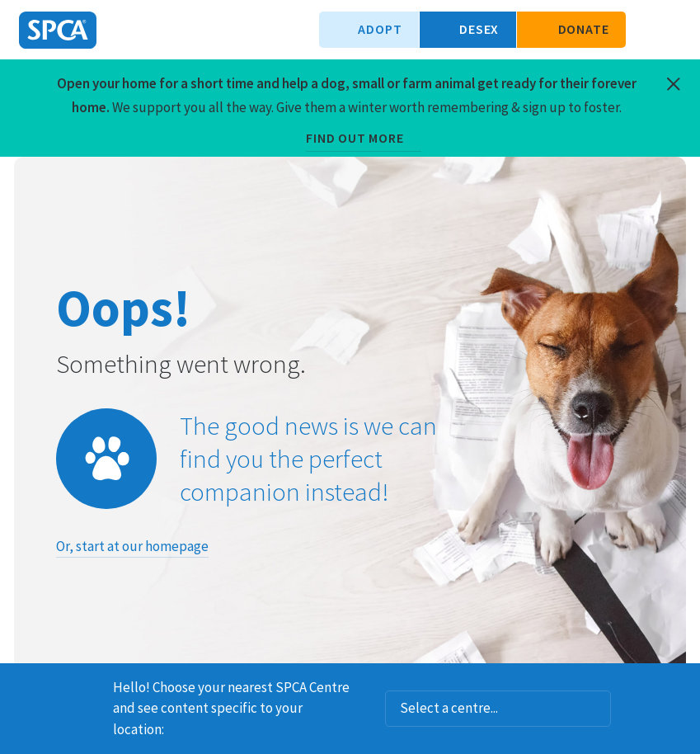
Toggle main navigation (674, 30)
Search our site (646, 30)
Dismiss (681, 685)
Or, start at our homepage (132, 546)
